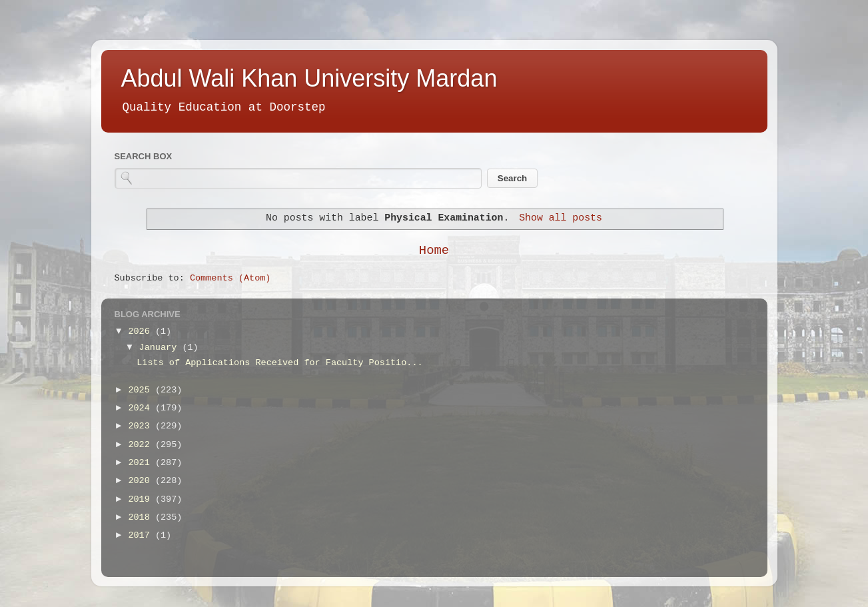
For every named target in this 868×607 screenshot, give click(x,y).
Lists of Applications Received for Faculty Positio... (279, 363)
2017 (142, 535)
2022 (142, 445)
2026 (142, 331)
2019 (142, 499)
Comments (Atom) (230, 278)
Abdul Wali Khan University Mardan (309, 78)
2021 (142, 463)
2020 (142, 481)
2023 (142, 426)
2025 (142, 390)
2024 (142, 408)
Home (434, 251)
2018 (142, 517)
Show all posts (561, 218)
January (161, 347)
